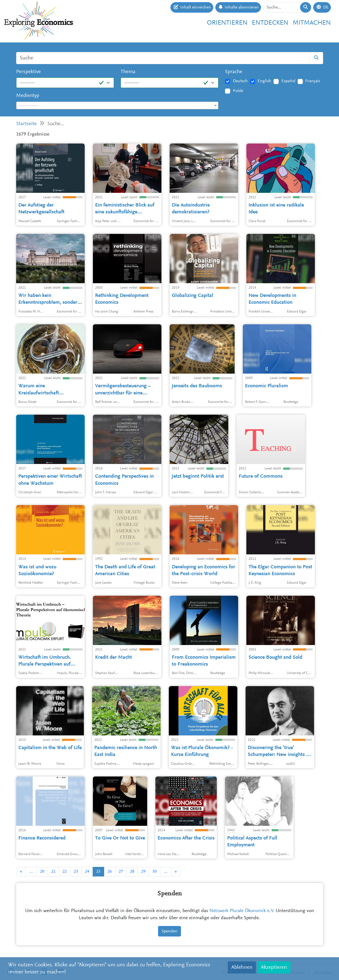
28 (132, 872)
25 (98, 872)
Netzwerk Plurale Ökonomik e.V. (242, 911)
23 (76, 872)
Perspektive (29, 72)
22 (65, 872)
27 (121, 872)
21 (53, 872)
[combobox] (117, 105)
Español (288, 81)
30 (155, 872)
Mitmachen (312, 23)
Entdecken (270, 23)
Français (313, 81)
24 (87, 872)
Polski (238, 91)
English (264, 81)
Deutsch (240, 81)
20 (42, 872)
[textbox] (117, 106)
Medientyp (28, 96)
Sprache (234, 72)
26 (110, 872)
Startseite (26, 124)
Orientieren (227, 23)
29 (143, 872)
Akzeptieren (274, 967)
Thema (128, 72)
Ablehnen (242, 967)
